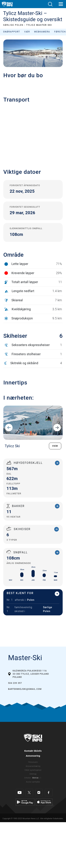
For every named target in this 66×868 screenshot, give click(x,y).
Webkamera (42, 32)
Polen (31, 600)
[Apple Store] (44, 802)
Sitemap (33, 774)
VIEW (55, 446)
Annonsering (33, 756)
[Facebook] (49, 792)
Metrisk (35, 778)
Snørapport (12, 32)
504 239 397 (15, 683)
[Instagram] (39, 792)
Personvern (33, 762)
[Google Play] (25, 802)
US (40, 778)
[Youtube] (20, 792)
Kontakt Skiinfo (33, 751)
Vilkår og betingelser (33, 770)
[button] (50, 4)
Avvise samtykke (33, 782)
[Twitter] (29, 792)
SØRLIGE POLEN (13, 25)
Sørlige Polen (48, 609)
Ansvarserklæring (33, 766)
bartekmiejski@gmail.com (25, 689)
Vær (27, 32)
